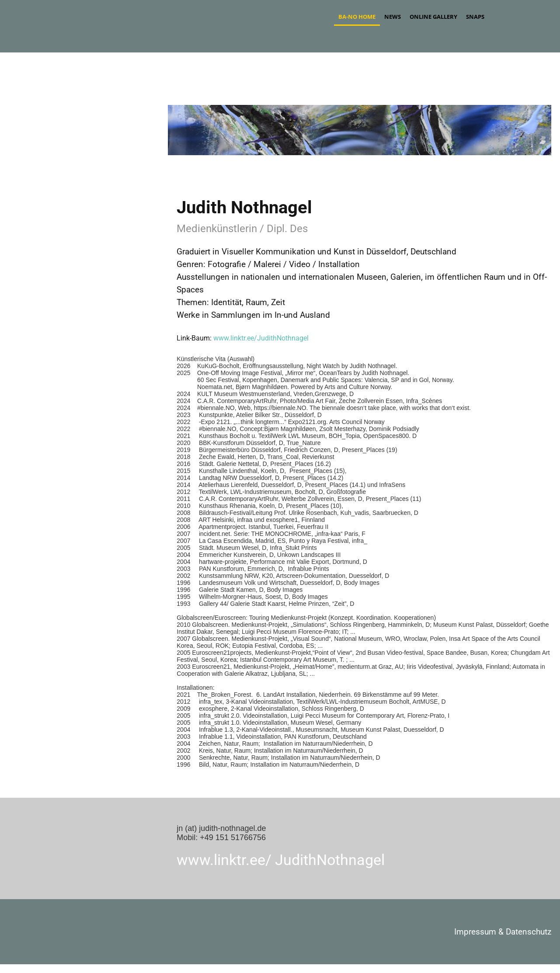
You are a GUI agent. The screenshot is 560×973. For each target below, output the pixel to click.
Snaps (475, 17)
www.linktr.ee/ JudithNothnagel (281, 860)
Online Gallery (433, 17)
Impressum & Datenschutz (503, 932)
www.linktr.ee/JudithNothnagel (261, 338)
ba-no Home (357, 17)
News (393, 17)
